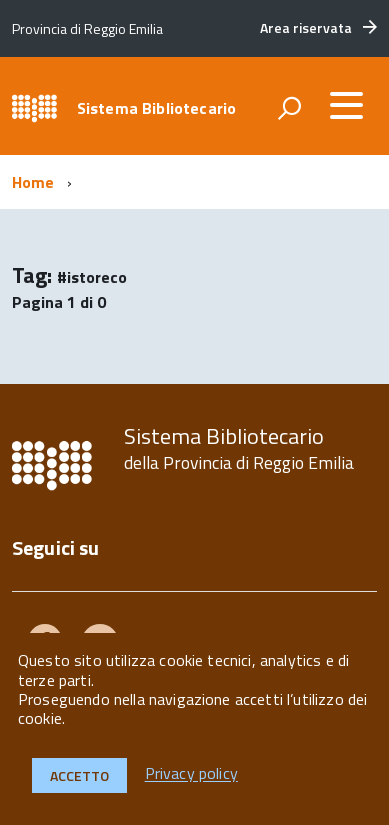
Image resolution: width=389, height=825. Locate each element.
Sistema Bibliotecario (156, 108)
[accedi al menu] (346, 105)
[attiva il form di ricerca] (289, 108)
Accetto (79, 775)
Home (33, 182)
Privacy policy (191, 774)
